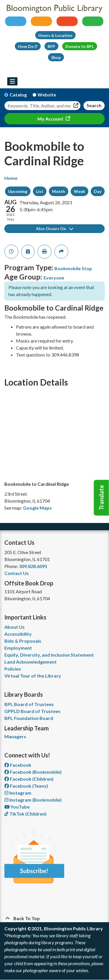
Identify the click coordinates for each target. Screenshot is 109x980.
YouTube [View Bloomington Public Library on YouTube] (17, 807)
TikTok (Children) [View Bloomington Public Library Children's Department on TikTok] (25, 814)
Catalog (18, 95)
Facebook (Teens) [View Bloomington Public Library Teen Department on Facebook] (26, 786)
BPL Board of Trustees (29, 704)
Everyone (54, 278)
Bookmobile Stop (73, 268)
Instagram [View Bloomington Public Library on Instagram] (18, 793)
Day (98, 191)
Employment (18, 648)
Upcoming (18, 191)
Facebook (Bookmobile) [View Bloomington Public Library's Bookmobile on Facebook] (33, 772)
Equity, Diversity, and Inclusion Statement (49, 655)
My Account (51, 119)
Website (47, 95)
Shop (56, 57)
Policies (13, 669)
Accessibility (18, 634)
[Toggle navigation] (12, 81)
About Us (15, 627)
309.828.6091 (33, 566)
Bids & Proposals (23, 641)
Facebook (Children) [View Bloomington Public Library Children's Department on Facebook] (29, 779)
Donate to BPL (80, 46)
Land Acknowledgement (31, 662)
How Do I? (28, 46)
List (40, 191)
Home (11, 178)
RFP (51, 46)
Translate (101, 498)
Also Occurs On (55, 229)
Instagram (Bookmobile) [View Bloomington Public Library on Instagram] (33, 800)
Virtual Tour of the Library (33, 676)
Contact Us (17, 573)
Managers (15, 736)
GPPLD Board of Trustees (32, 711)
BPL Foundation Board (29, 718)
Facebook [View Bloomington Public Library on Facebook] (18, 765)
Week (79, 191)
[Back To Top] (54, 918)
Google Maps (37, 508)
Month (59, 191)
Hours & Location (55, 35)
